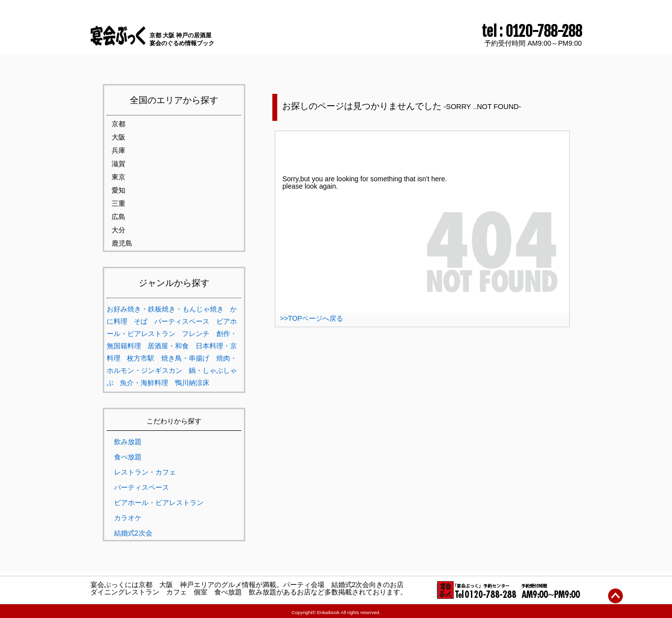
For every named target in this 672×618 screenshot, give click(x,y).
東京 (118, 177)
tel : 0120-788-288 (532, 31)
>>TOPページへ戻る (312, 318)
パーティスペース (182, 321)
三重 (118, 203)
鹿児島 (122, 243)
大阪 (118, 137)
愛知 (118, 190)
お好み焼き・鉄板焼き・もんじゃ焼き (165, 309)
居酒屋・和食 (168, 346)
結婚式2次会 (133, 533)
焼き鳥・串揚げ (185, 358)
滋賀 (118, 164)
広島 (118, 217)
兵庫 (118, 150)
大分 (118, 230)
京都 (118, 124)
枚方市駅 (141, 358)
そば (141, 321)
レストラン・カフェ (145, 472)
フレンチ (196, 334)
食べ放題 (128, 457)
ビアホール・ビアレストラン (159, 503)
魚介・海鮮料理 (144, 383)
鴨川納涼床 (192, 383)
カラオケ (128, 518)
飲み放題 (128, 442)
